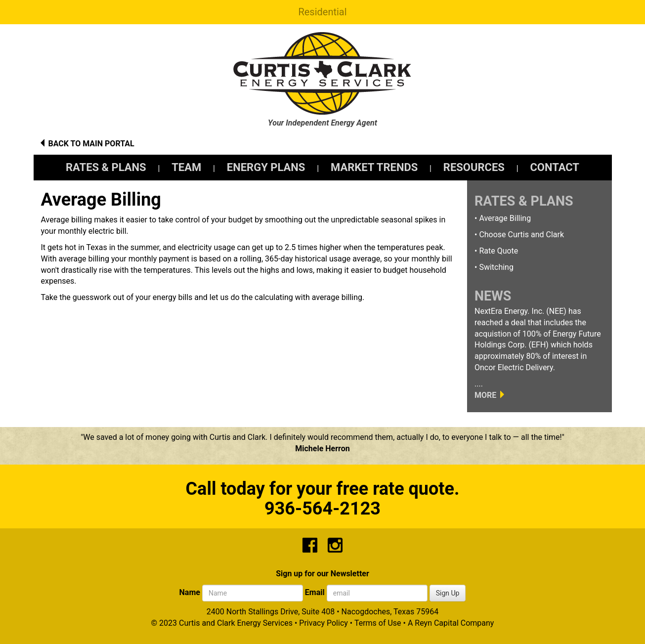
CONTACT (555, 167)
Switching (496, 267)
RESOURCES (474, 167)
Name (190, 592)
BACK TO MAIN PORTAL (91, 144)
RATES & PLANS (106, 167)
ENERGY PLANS (266, 167)
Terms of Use (378, 623)
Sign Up (448, 593)
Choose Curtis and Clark (521, 235)
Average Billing (505, 218)
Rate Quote (498, 251)
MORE (485, 395)
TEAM (186, 167)
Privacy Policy (323, 623)
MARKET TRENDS (374, 167)
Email (315, 592)
